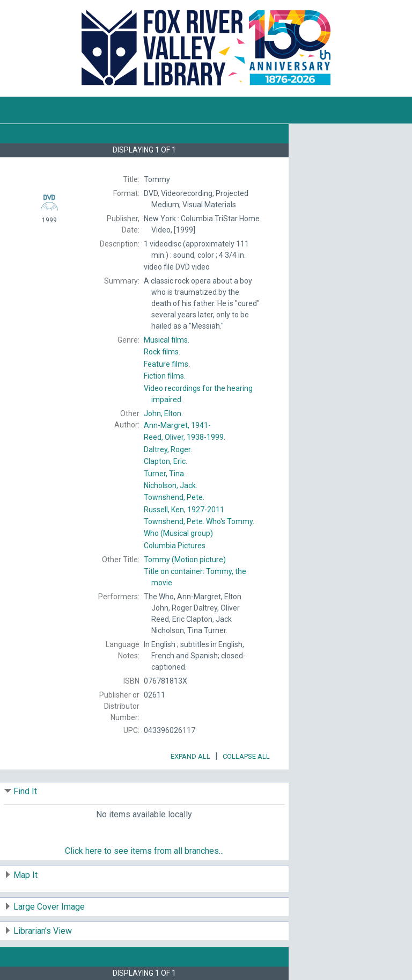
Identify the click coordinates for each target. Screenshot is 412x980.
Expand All (190, 756)
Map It (25, 875)
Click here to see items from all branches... (144, 851)
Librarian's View (43, 931)
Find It (25, 791)
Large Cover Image (49, 907)
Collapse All (246, 756)
